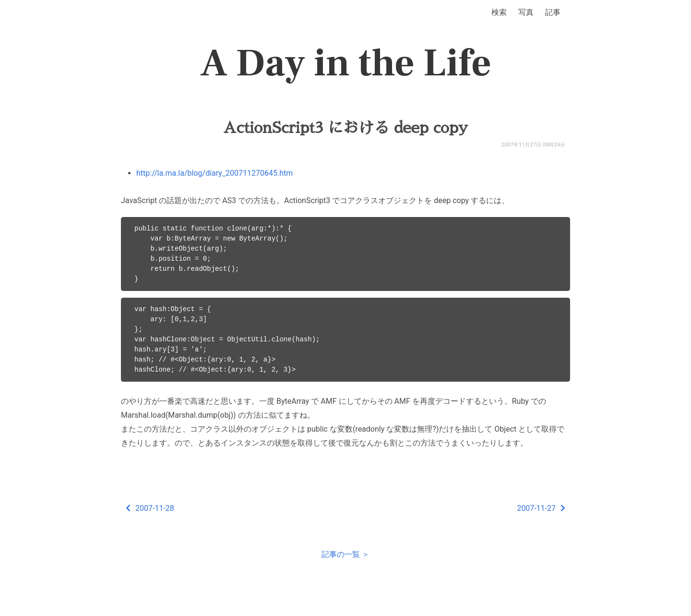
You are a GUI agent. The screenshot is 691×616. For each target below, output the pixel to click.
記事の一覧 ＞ (345, 554)
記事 (553, 12)
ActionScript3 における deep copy (345, 128)
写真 (526, 12)
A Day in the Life (346, 63)
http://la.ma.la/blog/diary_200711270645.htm (214, 173)
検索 (499, 12)
